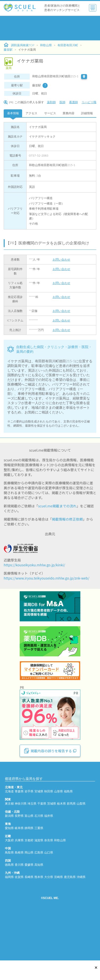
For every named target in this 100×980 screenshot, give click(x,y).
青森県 (19, 844)
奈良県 (49, 893)
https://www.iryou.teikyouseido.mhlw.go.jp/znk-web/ (46, 578)
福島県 (68, 844)
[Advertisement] (46, 28)
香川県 (19, 917)
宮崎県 (58, 929)
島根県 (19, 905)
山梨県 (81, 856)
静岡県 (29, 881)
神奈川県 (21, 856)
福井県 (49, 868)
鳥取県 (9, 905)
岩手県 (29, 844)
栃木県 (61, 856)
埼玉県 (32, 856)
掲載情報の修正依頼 (67, 519)
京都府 (29, 893)
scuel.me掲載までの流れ (57, 506)
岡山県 (29, 905)
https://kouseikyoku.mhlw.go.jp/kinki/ (34, 565)
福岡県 (9, 929)
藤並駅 (8, 50)
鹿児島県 (70, 929)
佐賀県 (19, 929)
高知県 (39, 917)
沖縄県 (81, 929)
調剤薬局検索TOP (19, 45)
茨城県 (52, 856)
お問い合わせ (61, 259)
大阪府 (9, 893)
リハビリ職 (89, 102)
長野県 (19, 868)
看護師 (73, 102)
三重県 (39, 881)
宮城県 (39, 844)
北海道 (9, 844)
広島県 (39, 905)
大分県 (49, 929)
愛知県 (9, 881)
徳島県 (9, 917)
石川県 (39, 868)
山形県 (58, 844)
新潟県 (9, 868)
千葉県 (42, 856)
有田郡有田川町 (68, 45)
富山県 (29, 868)
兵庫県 (19, 893)
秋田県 (49, 844)
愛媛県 (29, 917)
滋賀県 (39, 893)
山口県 (49, 905)
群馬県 (71, 856)
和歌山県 (46, 45)
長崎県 (29, 929)
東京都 (9, 856)
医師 (62, 102)
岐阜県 (19, 881)
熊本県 (39, 929)
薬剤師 (51, 102)
